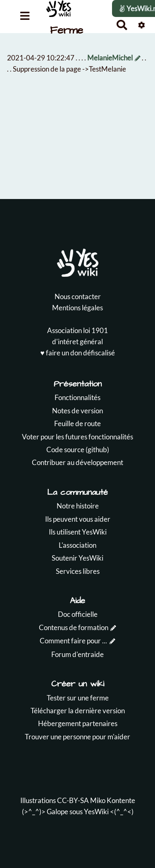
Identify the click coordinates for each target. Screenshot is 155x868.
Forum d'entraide (77, 654)
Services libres (78, 571)
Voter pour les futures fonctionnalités (77, 437)
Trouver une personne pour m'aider (77, 737)
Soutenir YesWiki (77, 558)
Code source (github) (78, 450)
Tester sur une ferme (78, 698)
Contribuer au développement (77, 462)
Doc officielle (78, 614)
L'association (77, 545)
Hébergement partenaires (78, 723)
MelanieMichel (110, 58)
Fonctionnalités (77, 397)
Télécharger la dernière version (78, 711)
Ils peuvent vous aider (78, 519)
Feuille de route (77, 423)
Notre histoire (78, 506)
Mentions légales (77, 308)
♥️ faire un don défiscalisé (77, 353)
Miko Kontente (113, 800)
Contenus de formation (74, 627)
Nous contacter (78, 296)
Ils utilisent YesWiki (78, 532)
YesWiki (96, 812)
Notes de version (77, 411)
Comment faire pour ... (73, 641)
